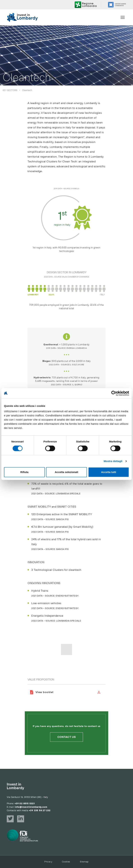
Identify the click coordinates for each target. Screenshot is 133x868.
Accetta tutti (109, 472)
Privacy (48, 862)
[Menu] (123, 17)
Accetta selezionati (66, 472)
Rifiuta (24, 472)
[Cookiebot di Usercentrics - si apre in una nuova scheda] (114, 393)
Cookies (66, 862)
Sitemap (84, 862)
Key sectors (10, 90)
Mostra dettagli (113, 461)
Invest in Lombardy (15, 786)
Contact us (67, 737)
